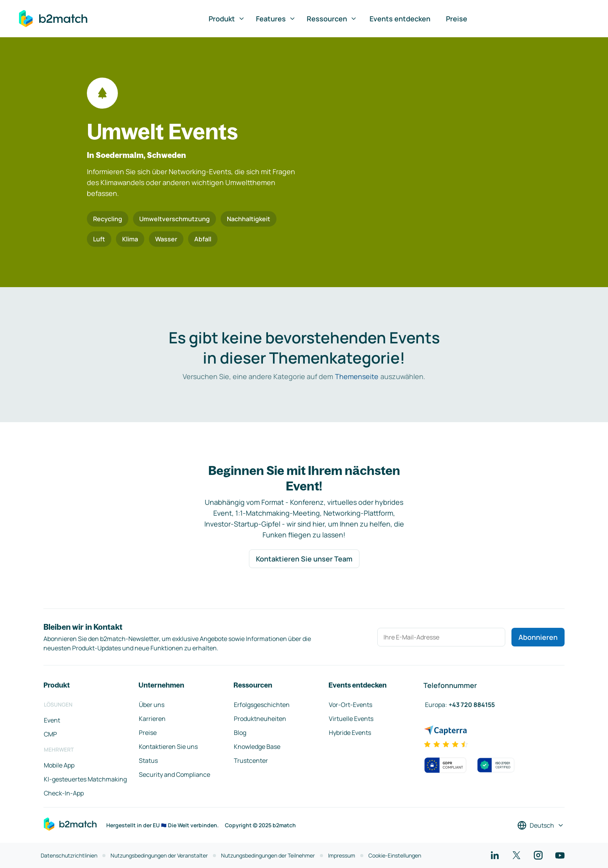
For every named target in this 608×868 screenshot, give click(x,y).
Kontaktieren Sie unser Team (304, 559)
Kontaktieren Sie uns (168, 747)
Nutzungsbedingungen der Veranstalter (159, 855)
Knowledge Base (257, 747)
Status (148, 761)
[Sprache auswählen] (541, 825)
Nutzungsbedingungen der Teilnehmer (268, 855)
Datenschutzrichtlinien (69, 855)
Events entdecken (400, 19)
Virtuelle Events (351, 719)
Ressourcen (332, 19)
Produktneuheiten (260, 719)
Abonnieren (538, 637)
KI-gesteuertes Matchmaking (85, 779)
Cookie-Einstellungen (395, 855)
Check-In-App (64, 793)
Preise (457, 19)
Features (276, 19)
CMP (50, 734)
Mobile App (59, 765)
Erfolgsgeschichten (262, 705)
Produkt (227, 19)
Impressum (342, 855)
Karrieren (152, 719)
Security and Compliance (174, 774)
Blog (240, 733)
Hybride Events (350, 733)
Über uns (152, 705)
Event (52, 720)
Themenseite (357, 376)
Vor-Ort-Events (351, 705)
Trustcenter (251, 761)
